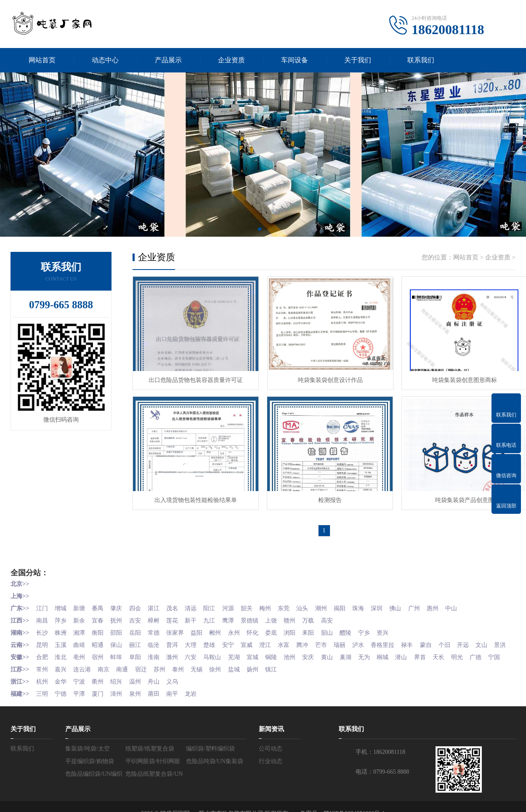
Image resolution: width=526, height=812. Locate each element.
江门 (43, 603)
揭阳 (356, 603)
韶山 (342, 627)
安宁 (238, 639)
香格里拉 (401, 639)
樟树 (160, 615)
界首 (440, 662)
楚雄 (219, 639)
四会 (141, 603)
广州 (434, 603)
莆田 (160, 709)
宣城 (264, 662)
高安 (342, 615)
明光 (479, 662)
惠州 (454, 603)
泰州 (186, 686)
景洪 (36, 650)
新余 (82, 615)
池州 (303, 662)
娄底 (283, 627)
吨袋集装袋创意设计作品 (324, 378)
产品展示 (168, 60)
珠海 (375, 603)
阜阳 (141, 662)
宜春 (101, 615)
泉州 (141, 709)
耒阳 (322, 627)
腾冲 (316, 639)
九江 (219, 615)
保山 (121, 639)
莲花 (180, 615)
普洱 (180, 639)
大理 (199, 639)
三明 (43, 709)
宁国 (16, 674)
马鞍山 (222, 662)
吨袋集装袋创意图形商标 (454, 378)
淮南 (160, 662)
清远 (199, 603)
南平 (180, 709)
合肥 (43, 662)
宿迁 (146, 686)
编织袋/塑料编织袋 (210, 764)
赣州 (303, 615)
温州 (141, 698)
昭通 (101, 639)
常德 (160, 627)
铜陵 (283, 662)
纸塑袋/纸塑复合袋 (150, 764)
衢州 (101, 698)
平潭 (82, 709)
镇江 (283, 686)
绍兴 (121, 698)
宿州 (101, 662)
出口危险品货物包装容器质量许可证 (194, 378)
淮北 (62, 662)
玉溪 (62, 639)
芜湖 (244, 662)
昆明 (43, 639)
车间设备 (295, 60)
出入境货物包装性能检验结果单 (194, 496)
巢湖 (361, 662)
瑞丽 (356, 639)
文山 (16, 650)
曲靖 (82, 639)
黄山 (342, 662)
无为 (381, 662)
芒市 (336, 639)
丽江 (141, 639)
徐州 (225, 686)
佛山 (414, 603)
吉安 (141, 615)
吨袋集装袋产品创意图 (454, 496)
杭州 (43, 698)
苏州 (166, 686)
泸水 (375, 639)
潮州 (336, 603)
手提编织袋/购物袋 (90, 777)
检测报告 (324, 496)
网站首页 (42, 60)
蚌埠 (121, 662)
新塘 (82, 603)
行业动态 (271, 777)
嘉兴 (62, 686)
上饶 (283, 615)
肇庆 (121, 603)
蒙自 (446, 639)
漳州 (121, 709)
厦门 (101, 709)
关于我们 (358, 60)
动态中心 (105, 60)
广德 (499, 662)
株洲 (62, 627)
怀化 (264, 627)
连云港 (85, 686)
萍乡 (62, 615)
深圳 (395, 603)
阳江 (219, 603)
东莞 (297, 603)
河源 (238, 603)
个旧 (465, 639)
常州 (43, 686)
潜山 (420, 662)
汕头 (316, 603)
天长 (460, 662)
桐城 (401, 662)
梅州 (277, 603)
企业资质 (231, 60)
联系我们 (421, 60)
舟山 (160, 698)
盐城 (244, 686)
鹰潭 (238, 615)
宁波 (82, 698)
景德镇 (261, 615)
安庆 (322, 662)
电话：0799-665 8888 (382, 787)
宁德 (62, 709)
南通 (127, 686)
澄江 (277, 639)
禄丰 (426, 639)
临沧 (160, 639)
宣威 (258, 639)
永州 (244, 627)
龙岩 (199, 709)
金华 (62, 698)
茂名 (180, 603)
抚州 (121, 615)
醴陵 (361, 627)
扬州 (264, 686)
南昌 (43, 615)
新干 (199, 615)
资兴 (401, 627)
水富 (297, 639)
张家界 (183, 627)
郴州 (225, 627)
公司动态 (271, 764)
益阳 (205, 627)
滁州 (180, 662)
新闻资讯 (271, 745)
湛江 (160, 603)
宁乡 (381, 627)
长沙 (43, 627)
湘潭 (82, 627)
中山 (473, 603)
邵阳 (121, 627)
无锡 (205, 686)
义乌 (180, 698)
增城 (62, 603)
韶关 (258, 603)
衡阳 (101, 627)
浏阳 (303, 627)
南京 (107, 686)
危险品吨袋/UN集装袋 (215, 777)
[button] (260, 230)
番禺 (101, 603)
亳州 (82, 662)
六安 (199, 662)
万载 (322, 615)
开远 (485, 639)
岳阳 (141, 627)
